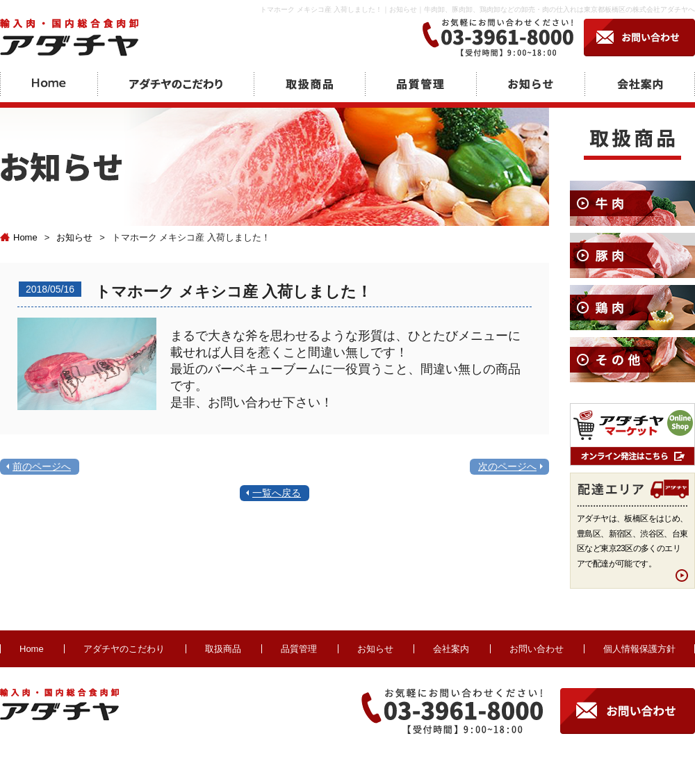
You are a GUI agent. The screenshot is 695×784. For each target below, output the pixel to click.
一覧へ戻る (277, 493)
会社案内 (451, 649)
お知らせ (74, 237)
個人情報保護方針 (639, 649)
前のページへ (42, 466)
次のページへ (507, 466)
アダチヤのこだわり (124, 649)
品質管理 (299, 649)
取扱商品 (223, 649)
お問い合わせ (537, 649)
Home (19, 237)
